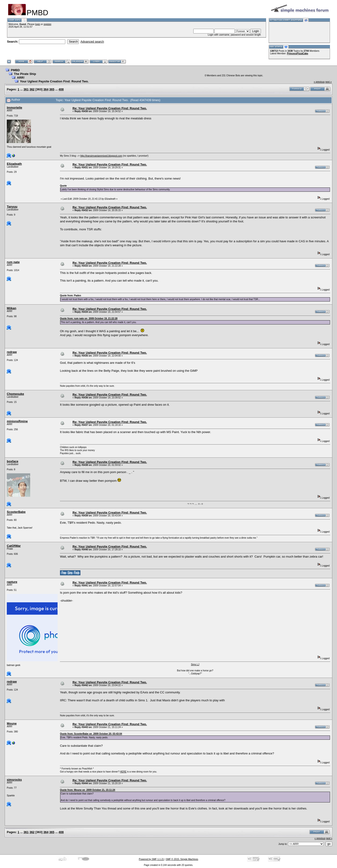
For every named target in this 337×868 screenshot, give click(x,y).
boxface (13, 461)
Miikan (11, 308)
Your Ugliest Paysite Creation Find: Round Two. (54, 81)
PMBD (15, 70)
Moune (12, 723)
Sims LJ (195, 664)
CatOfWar (14, 546)
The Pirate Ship (25, 74)
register (47, 24)
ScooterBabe (16, 512)
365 (52, 89)
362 (32, 89)
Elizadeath (14, 164)
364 (46, 89)
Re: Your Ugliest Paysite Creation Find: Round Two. (110, 108)
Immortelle (15, 108)
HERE (123, 772)
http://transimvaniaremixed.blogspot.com (101, 156)
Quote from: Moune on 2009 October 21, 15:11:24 (88, 790)
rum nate (13, 262)
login (38, 24)
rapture (12, 582)
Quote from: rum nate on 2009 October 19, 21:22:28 (89, 318)
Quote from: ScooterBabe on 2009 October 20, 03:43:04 (91, 734)
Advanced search (92, 42)
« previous (319, 82)
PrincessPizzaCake (298, 53)
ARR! (21, 78)
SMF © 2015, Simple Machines (182, 859)
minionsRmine (17, 421)
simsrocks (14, 780)
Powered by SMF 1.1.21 (151, 859)
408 (61, 89)
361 (26, 89)
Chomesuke (15, 394)
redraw (12, 352)
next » (328, 82)
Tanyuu (12, 207)
